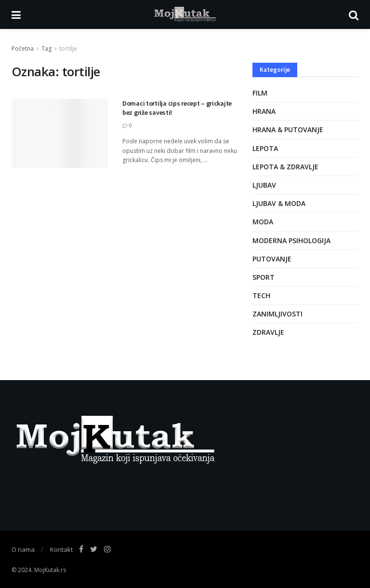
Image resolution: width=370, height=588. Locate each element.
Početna (23, 48)
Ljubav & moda (279, 203)
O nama (23, 549)
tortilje (68, 48)
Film (260, 93)
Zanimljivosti (277, 314)
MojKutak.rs (50, 570)
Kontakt (61, 549)
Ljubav (264, 185)
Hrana (264, 111)
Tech (261, 295)
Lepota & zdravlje (285, 167)
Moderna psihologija (291, 240)
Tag (46, 48)
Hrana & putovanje (288, 130)
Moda (263, 222)
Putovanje (272, 259)
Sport (264, 277)
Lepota (265, 148)
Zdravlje (268, 332)
